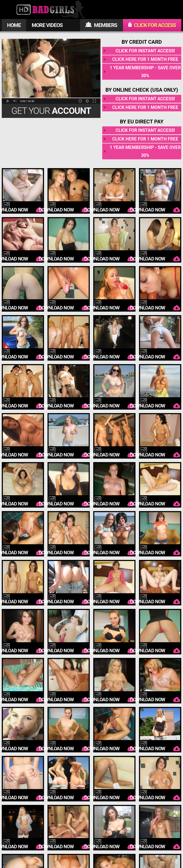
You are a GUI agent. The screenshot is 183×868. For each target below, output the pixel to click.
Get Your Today (51, 112)
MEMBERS (101, 25)
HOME (14, 25)
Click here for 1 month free (145, 59)
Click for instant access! (145, 51)
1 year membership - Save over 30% (145, 72)
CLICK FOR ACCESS (152, 25)
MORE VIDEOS (47, 25)
